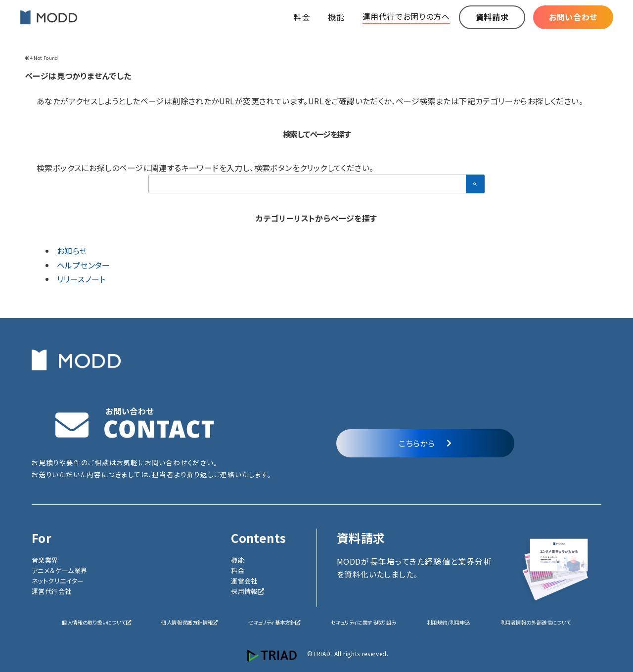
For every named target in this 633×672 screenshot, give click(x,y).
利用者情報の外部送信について (536, 622)
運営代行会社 (51, 591)
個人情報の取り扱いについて (96, 622)
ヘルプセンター (84, 265)
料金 (238, 570)
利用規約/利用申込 (449, 622)
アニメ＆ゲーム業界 (60, 570)
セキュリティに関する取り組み (364, 622)
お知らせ (72, 251)
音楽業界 (45, 560)
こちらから (425, 443)
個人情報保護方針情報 (189, 622)
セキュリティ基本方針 (274, 622)
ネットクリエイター (58, 581)
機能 (238, 560)
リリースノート (81, 279)
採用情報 (248, 591)
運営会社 (244, 581)
